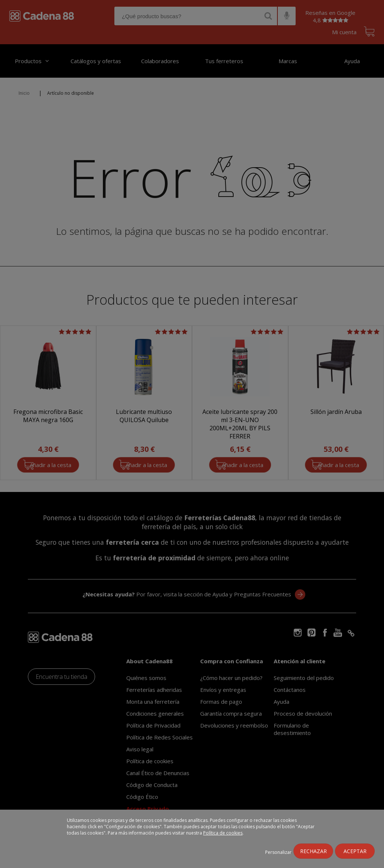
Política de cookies (223, 833)
